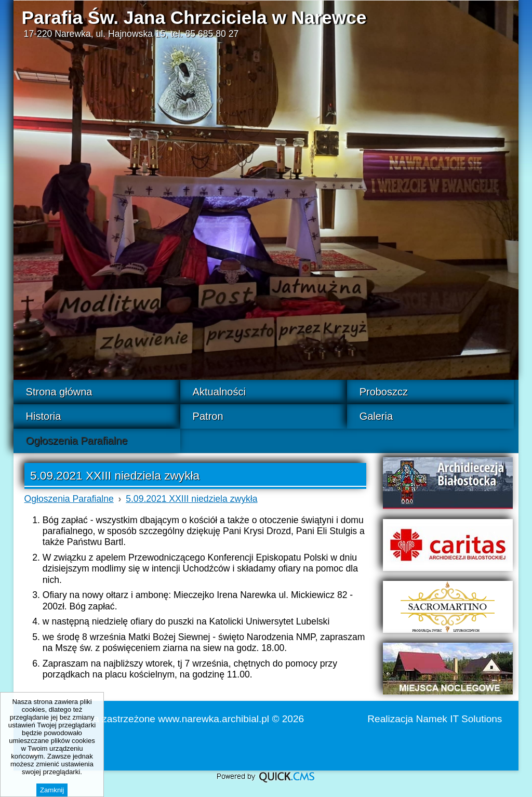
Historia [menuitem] (44, 416)
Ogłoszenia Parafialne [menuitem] (77, 441)
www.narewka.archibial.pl (214, 719)
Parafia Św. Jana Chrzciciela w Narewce (194, 17)
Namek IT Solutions (459, 719)
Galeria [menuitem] (376, 416)
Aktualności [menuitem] (219, 392)
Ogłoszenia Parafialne (69, 499)
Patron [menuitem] (208, 416)
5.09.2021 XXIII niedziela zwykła (191, 499)
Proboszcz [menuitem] (384, 392)
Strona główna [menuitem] (59, 392)
